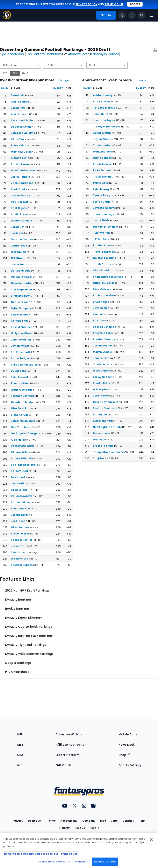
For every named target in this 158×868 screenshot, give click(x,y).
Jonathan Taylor (104, 120)
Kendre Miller (102, 383)
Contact (128, 821)
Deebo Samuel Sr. (23, 221)
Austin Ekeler (19, 214)
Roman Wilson (20, 383)
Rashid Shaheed (22, 327)
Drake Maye (101, 183)
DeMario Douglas (22, 239)
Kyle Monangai (103, 421)
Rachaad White (103, 295)
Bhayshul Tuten (103, 333)
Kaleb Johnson (103, 164)
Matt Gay (99, 440)
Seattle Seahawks (105, 408)
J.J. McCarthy (102, 264)
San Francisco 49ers (24, 465)
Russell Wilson (20, 534)
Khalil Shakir (19, 189)
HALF (25, 73)
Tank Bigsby (19, 208)
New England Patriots (107, 427)
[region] (79, 851)
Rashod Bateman (105, 327)
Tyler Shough (20, 552)
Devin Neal (18, 477)
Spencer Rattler (21, 540)
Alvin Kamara (20, 114)
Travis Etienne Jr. (104, 177)
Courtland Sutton (23, 120)
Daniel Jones (101, 433)
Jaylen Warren (20, 196)
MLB (20, 745)
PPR (15, 73)
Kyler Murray (101, 189)
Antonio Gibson (21, 502)
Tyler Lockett (20, 377)
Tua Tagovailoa (21, 290)
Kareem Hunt (20, 471)
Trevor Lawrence (104, 252)
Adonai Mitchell (21, 458)
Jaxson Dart (19, 546)
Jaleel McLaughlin (23, 421)
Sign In (95, 828)
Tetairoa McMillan (105, 108)
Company (89, 821)
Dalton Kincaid (21, 271)
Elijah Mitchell (20, 490)
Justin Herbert (20, 177)
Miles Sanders (20, 527)
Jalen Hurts (101, 114)
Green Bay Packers (106, 402)
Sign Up (80, 828)
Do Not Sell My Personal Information (63, 862)
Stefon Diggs (102, 202)
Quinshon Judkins (22, 283)
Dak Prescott (20, 202)
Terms (51, 821)
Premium (65, 828)
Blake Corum (19, 415)
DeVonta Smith (21, 127)
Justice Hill (18, 483)
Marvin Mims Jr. (103, 352)
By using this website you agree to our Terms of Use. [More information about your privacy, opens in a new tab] (41, 854)
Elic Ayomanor (102, 377)
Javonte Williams (104, 208)
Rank (5, 88)
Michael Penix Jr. (22, 277)
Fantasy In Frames (105, 54)
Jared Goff (18, 227)
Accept (135, 4)
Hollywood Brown (22, 333)
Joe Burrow (18, 108)
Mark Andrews (102, 152)
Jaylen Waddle (103, 139)
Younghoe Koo (20, 509)
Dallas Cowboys (22, 496)
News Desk (127, 745)
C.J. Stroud (18, 258)
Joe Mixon (17, 233)
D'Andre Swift (20, 158)
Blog (103, 821)
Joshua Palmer (103, 346)
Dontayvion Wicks (23, 446)
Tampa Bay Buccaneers (109, 452)
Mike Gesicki (19, 408)
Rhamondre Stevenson (108, 277)
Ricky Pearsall (102, 170)
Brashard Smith (103, 446)
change (63, 80)
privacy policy (86, 4)
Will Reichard (20, 559)
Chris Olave (19, 139)
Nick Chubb (19, 252)
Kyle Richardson (12, 54)
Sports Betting (130, 765)
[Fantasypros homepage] (7, 18)
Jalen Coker (101, 396)
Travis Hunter (102, 145)
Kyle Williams (20, 315)
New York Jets (20, 427)
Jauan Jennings (103, 214)
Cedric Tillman (21, 302)
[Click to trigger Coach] (122, 15)
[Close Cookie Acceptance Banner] (151, 840)
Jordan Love (19, 246)
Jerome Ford (101, 358)
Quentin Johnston (23, 402)
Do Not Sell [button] (35, 821)
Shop (124, 755)
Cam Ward (100, 314)
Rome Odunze (20, 145)
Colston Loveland (105, 258)
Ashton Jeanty (103, 95)
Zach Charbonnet (23, 183)
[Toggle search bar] (142, 15)
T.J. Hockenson (21, 164)
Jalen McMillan (21, 340)
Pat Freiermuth (21, 352)
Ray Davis (99, 320)
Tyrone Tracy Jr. (103, 195)
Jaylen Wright (20, 346)
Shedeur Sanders (22, 565)
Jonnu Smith (19, 264)
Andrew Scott (79, 54)
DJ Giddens (19, 371)
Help (142, 821)
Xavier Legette (103, 364)
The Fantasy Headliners (44, 54)
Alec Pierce (18, 440)
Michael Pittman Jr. (106, 227)
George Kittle (20, 102)
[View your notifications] (132, 15)
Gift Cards (63, 765)
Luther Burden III (104, 283)
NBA (20, 755)
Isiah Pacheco (102, 158)
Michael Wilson (21, 452)
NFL (20, 734)
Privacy (18, 821)
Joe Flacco (18, 521)
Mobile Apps (128, 734)
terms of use (114, 4)
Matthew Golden (22, 152)
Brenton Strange (104, 339)
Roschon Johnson (22, 396)
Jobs (114, 821)
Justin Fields (101, 220)
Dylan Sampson (21, 308)
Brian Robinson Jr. (23, 296)
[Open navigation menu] (152, 15)
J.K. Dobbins (101, 239)
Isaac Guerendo (22, 390)
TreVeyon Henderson (107, 127)
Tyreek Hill (18, 95)
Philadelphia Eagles (24, 365)
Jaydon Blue (101, 308)
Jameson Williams (23, 133)
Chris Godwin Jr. (104, 270)
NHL (20, 765)
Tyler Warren (101, 233)
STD (5, 73)
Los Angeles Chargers (25, 433)
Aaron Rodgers (21, 358)
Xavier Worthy (102, 133)
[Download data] (155, 51)
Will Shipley (100, 389)
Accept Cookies (105, 862)
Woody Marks (102, 371)
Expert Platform (67, 755)
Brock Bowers (102, 101)
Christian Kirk (20, 321)
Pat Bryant (100, 415)
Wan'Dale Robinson (24, 170)
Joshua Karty (20, 515)
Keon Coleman (103, 289)
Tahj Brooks (101, 458)
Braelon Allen (102, 245)
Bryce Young (101, 302)
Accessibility (69, 821)
